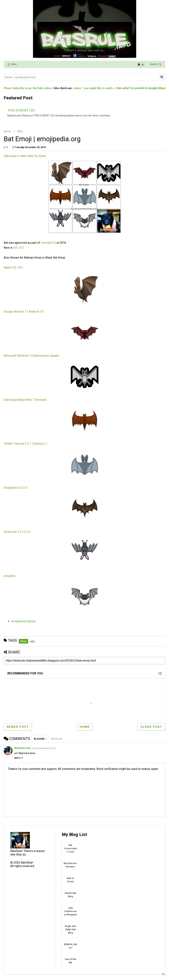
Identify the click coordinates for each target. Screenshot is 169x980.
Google (8, 312)
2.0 (25, 488)
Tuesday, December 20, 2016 (44, 748)
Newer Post (18, 727)
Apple (7, 267)
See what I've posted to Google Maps (141, 88)
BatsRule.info (23, 748)
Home (7, 131)
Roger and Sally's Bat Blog (70, 929)
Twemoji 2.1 (40, 444)
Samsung (10, 400)
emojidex (10, 576)
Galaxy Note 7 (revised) (32, 400)
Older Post (151, 727)
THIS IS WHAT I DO (21, 110)
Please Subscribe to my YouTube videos (27, 88)
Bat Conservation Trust (70, 849)
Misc (20, 131)
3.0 (21, 488)
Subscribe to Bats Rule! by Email (25, 156)
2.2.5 (20, 532)
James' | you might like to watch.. (94, 88)
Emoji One (10, 532)
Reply (19, 758)
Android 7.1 (21, 312)
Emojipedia (11, 488)
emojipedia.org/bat (23, 621)
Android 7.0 (36, 312)
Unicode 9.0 (48, 243)
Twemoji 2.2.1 (22, 444)
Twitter (8, 444)
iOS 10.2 (19, 248)
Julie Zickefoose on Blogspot (70, 911)
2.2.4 (27, 532)
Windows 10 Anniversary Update (38, 356)
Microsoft (10, 356)
